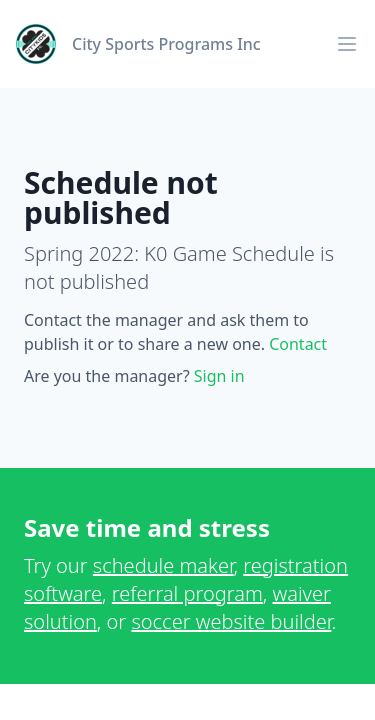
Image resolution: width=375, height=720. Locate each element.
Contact (298, 344)
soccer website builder (231, 621)
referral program (187, 593)
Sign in (219, 376)
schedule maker (163, 565)
